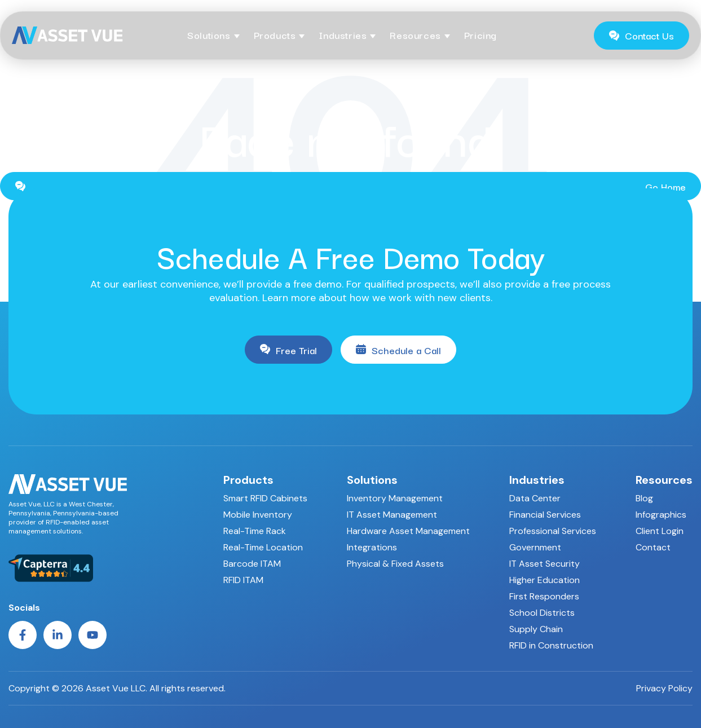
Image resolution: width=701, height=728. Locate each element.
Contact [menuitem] (653, 547)
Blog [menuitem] (644, 498)
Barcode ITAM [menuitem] (252, 564)
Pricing (480, 35)
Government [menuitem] (535, 547)
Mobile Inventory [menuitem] (258, 515)
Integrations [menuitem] (372, 547)
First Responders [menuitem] (544, 596)
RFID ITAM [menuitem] (243, 580)
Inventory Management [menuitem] (395, 498)
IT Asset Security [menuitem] (545, 564)
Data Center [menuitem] (535, 498)
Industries (343, 35)
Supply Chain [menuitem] (536, 629)
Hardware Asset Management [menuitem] (408, 531)
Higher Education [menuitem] (545, 580)
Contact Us (642, 35)
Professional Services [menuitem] (553, 531)
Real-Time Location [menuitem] (263, 547)
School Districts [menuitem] (542, 613)
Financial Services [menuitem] (545, 515)
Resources (415, 35)
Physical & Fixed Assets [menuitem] (395, 564)
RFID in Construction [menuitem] (551, 645)
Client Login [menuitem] (660, 531)
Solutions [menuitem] (372, 480)
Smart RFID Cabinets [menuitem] (265, 498)
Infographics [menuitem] (661, 515)
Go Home (350, 186)
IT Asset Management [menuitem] (392, 515)
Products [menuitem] (248, 480)
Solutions (209, 35)
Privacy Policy (664, 689)
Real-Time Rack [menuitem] (255, 531)
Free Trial (288, 350)
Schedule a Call (398, 350)
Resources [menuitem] (664, 480)
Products (275, 35)
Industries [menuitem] (537, 480)
